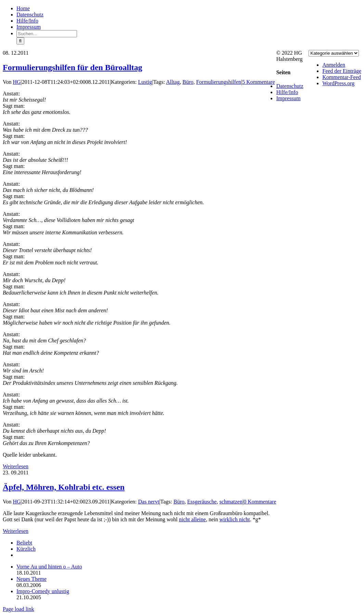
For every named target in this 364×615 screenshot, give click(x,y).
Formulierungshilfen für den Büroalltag (73, 67)
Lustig (145, 82)
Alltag (173, 82)
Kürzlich (26, 549)
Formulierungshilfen (219, 82)
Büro (188, 82)
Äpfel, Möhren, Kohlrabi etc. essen (64, 487)
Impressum (288, 98)
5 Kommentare (259, 82)
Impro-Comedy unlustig (43, 591)
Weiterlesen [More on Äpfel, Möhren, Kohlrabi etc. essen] (16, 531)
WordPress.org (338, 83)
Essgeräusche (202, 502)
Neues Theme (31, 579)
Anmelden (334, 65)
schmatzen (231, 502)
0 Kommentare (260, 502)
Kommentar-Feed (342, 77)
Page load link (18, 609)
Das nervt (149, 502)
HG (17, 82)
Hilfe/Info (287, 92)
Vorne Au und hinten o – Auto (49, 567)
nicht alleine (192, 519)
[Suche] (20, 41)
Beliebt (24, 543)
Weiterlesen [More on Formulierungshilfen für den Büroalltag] (16, 466)
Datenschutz (290, 86)
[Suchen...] (47, 34)
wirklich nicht (235, 519)
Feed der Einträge (342, 71)
